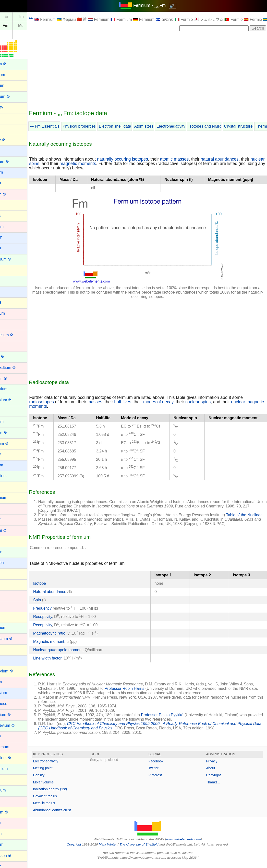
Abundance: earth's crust (69, 814)
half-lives (139, 402)
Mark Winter (116, 849)
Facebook (164, 766)
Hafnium (11, 519)
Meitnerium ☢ (15, 715)
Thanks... (217, 787)
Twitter (162, 772)
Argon (9, 118)
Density (55, 780)
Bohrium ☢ (13, 194)
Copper (10, 346)
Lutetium (11, 682)
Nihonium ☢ (14, 812)
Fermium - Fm (158, 5)
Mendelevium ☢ (17, 725)
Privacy (216, 766)
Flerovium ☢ (14, 444)
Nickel (9, 801)
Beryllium (12, 172)
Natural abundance (67, 596)
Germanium (14, 498)
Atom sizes (160, 126)
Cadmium (12, 226)
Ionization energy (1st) (67, 793)
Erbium (10, 411)
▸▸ (48, 18)
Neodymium (14, 769)
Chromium (12, 313)
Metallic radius (61, 807)
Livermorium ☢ (16, 671)
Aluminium (13, 75)
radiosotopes (58, 402)
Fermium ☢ (13, 433)
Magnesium (14, 693)
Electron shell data (132, 126)
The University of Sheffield (148, 849)
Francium (12, 465)
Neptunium (13, 790)
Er (23, 17)
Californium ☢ (16, 259)
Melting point (59, 772)
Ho (9, 17)
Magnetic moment (65, 646)
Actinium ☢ (13, 64)
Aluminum (12, 85)
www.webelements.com (192, 844)
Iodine (9, 584)
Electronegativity (188, 126)
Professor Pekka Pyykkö (179, 719)
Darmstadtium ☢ (18, 368)
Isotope (56, 588)
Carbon (10, 270)
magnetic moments (110, 164)
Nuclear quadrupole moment (74, 654)
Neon (8, 779)
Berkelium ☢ (14, 162)
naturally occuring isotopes (139, 159)
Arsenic (10, 129)
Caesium (11, 237)
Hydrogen (12, 563)
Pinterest (164, 780)
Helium (10, 541)
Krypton (10, 617)
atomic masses (191, 159)
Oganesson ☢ (16, 856)
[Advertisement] (156, 70)
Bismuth (11, 183)
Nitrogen (11, 834)
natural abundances (236, 159)
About (215, 772)
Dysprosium (14, 389)
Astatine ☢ (13, 140)
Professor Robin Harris (152, 693)
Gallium (10, 487)
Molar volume (60, 787)
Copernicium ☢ (17, 335)
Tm (38, 17)
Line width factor (64, 663)
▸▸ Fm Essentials (61, 126)
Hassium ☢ (13, 530)
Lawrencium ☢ (16, 639)
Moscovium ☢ (16, 758)
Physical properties (96, 126)
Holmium (11, 552)
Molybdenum (15, 747)
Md (37, 26)
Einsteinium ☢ (16, 400)
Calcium (11, 248)
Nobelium (12, 844)
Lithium (10, 660)
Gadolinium (13, 476)
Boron (9, 205)
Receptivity (59, 621)
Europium (12, 422)
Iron (7, 606)
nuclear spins (59, 164)
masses (112, 402)
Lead (8, 649)
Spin (54, 604)
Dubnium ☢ (13, 379)
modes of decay (175, 402)
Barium (10, 150)
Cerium (10, 281)
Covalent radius (62, 801)
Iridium (9, 595)
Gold (8, 508)
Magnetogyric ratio (66, 638)
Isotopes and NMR (221, 126)
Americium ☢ (15, 96)
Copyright (218, 780)
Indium (9, 573)
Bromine (11, 215)
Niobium (11, 823)
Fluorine (11, 454)
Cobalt (9, 324)
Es (9, 26)
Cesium (10, 291)
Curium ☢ (12, 357)
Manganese (14, 704)
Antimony (12, 107)
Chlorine (11, 302)
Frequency (59, 613)
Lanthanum (13, 628)
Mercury (11, 736)
